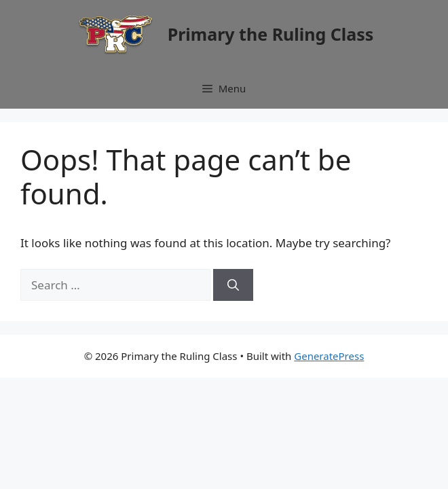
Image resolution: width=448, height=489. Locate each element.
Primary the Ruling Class (271, 34)
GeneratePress (329, 356)
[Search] (233, 285)
